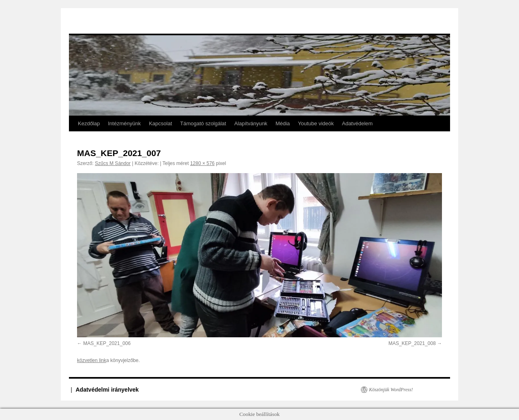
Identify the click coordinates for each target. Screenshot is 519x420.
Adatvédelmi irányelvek (107, 390)
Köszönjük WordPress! (391, 390)
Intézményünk (124, 123)
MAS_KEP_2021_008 (412, 343)
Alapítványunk (251, 123)
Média (282, 123)
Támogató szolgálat (203, 123)
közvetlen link (92, 360)
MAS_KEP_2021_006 (107, 343)
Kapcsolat (160, 123)
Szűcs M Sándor (113, 163)
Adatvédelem (357, 123)
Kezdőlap (89, 123)
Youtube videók (316, 123)
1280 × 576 (202, 163)
